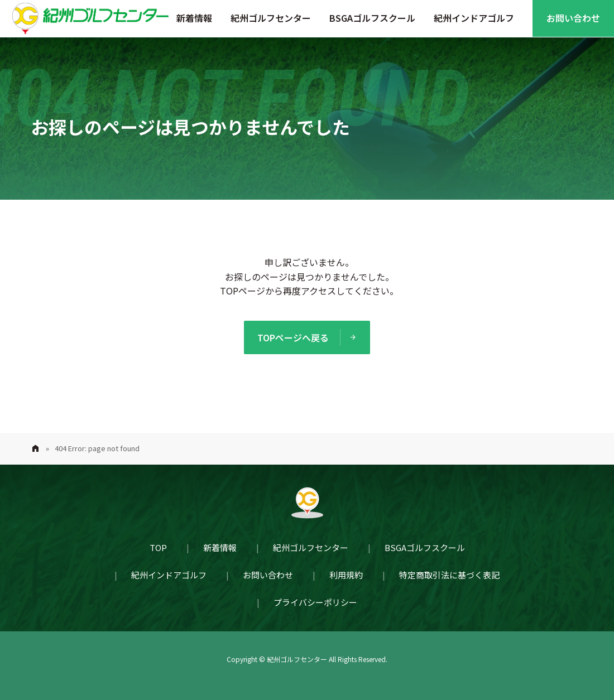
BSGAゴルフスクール (372, 18)
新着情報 (194, 18)
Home (35, 449)
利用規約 (346, 575)
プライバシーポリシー (315, 602)
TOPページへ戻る (293, 337)
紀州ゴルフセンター (271, 18)
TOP (158, 547)
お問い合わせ (573, 18)
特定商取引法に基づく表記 (449, 575)
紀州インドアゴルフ (474, 18)
